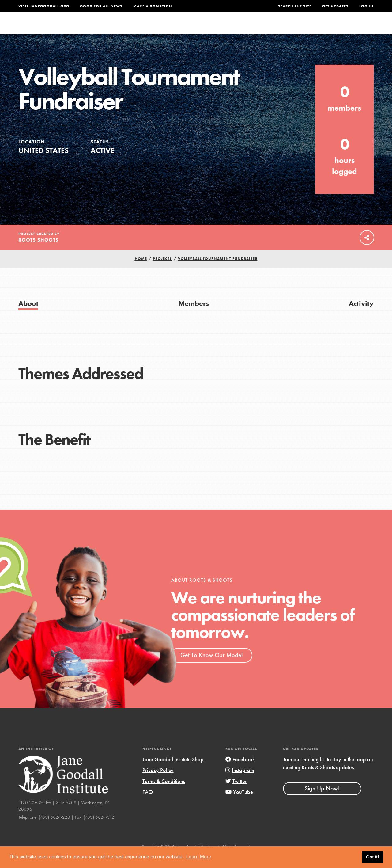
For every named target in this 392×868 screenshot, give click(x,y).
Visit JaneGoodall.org (44, 6)
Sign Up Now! (322, 801)
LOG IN (366, 6)
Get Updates (335, 6)
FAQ (148, 804)
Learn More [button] (198, 857)
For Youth (160, 29)
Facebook (240, 772)
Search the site (295, 6)
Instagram (240, 782)
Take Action (354, 29)
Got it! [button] (372, 857)
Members (194, 316)
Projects (284, 29)
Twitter (236, 793)
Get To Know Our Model (211, 667)
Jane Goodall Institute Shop (173, 772)
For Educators (204, 29)
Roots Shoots (38, 252)
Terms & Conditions (164, 793)
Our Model (248, 29)
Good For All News (101, 6)
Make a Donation (153, 6)
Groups (315, 29)
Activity (361, 316)
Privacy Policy (158, 782)
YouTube (239, 804)
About (129, 29)
